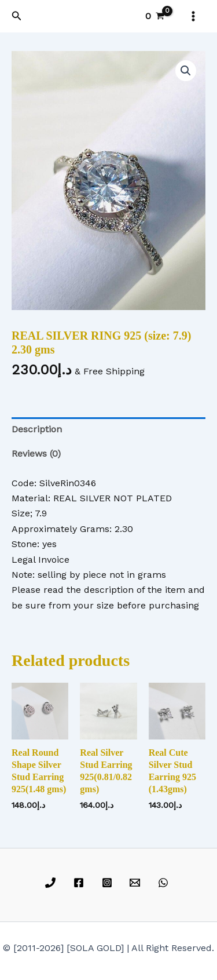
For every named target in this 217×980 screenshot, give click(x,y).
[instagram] (108, 883)
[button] (17, 16)
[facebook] (80, 883)
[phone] (52, 883)
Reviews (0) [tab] (36, 453)
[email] (137, 883)
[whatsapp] (165, 883)
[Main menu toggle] (193, 16)
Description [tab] (37, 429)
